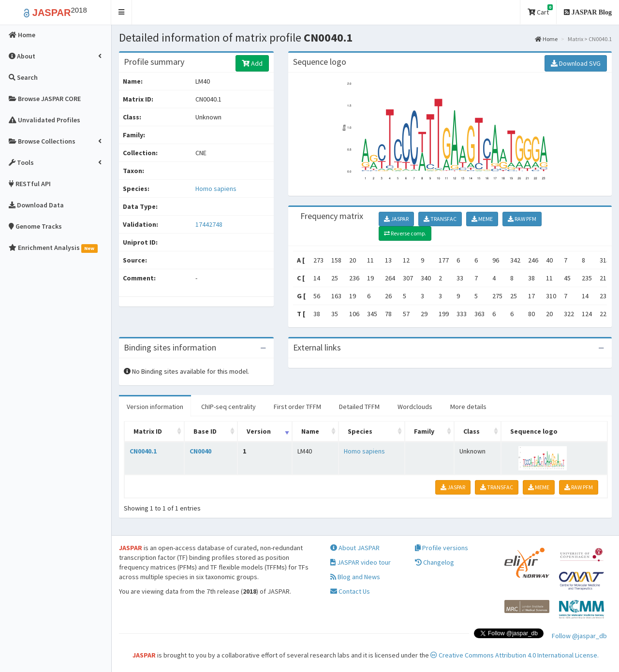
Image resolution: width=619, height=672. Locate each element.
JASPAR (396, 219)
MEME (482, 219)
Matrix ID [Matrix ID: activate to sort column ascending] (148, 431)
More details (468, 407)
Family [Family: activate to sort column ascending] (424, 431)
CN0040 (200, 451)
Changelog (435, 562)
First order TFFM (297, 407)
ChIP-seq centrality (228, 407)
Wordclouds (415, 407)
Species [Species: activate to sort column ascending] (360, 431)
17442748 (209, 224)
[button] (122, 12)
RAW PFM (522, 219)
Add (252, 63)
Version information (155, 407)
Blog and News (355, 577)
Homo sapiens (216, 189)
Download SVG (576, 63)
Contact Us (350, 591)
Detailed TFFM (359, 407)
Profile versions (442, 548)
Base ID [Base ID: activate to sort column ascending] (205, 431)
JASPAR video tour (361, 562)
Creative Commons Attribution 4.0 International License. (515, 655)
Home (546, 39)
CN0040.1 (143, 451)
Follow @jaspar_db (579, 636)
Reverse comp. (405, 233)
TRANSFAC (440, 219)
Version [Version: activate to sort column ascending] (259, 431)
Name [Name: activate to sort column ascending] (310, 431)
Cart (540, 10)
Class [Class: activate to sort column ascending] (472, 431)
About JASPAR (355, 548)
